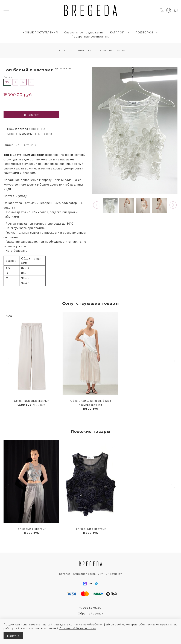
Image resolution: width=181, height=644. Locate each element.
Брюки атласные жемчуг (31, 406)
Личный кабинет (110, 579)
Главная (61, 56)
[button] (97, 210)
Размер (8, 82)
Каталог (65, 579)
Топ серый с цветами (31, 535)
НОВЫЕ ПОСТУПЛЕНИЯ (40, 35)
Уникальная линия (113, 56)
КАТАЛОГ (117, 35)
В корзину (31, 120)
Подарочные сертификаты (90, 39)
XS (7, 87)
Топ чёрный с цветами (90, 535)
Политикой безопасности (78, 628)
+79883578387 (90, 614)
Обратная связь (84, 579)
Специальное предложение (84, 35)
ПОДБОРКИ (144, 35)
